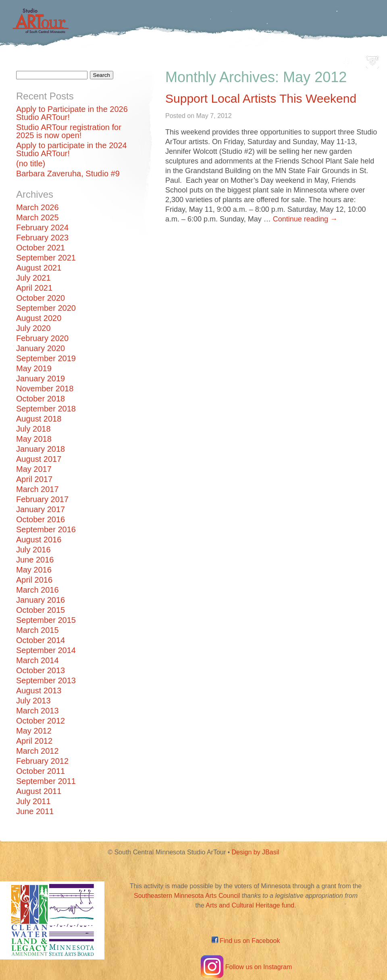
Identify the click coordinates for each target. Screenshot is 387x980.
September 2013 (46, 680)
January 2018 (41, 449)
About (312, 60)
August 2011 (39, 791)
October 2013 (41, 670)
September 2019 (46, 358)
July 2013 (33, 701)
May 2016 (34, 570)
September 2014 (46, 650)
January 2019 (41, 378)
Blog (276, 60)
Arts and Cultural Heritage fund (250, 905)
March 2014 (37, 660)
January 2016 (41, 600)
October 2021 (41, 248)
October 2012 (41, 721)
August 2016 (39, 540)
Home (59, 60)
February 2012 (42, 761)
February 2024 (42, 227)
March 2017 (37, 489)
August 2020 (39, 318)
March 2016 (37, 590)
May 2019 (34, 368)
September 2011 (46, 781)
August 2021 (39, 268)
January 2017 (41, 509)
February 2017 (42, 499)
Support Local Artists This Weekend (261, 98)
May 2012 (34, 731)
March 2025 (37, 217)
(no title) (31, 163)
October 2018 (41, 399)
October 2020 (41, 298)
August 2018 (39, 419)
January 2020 (41, 348)
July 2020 (33, 328)
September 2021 (46, 258)
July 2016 (33, 550)
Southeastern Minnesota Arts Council (187, 896)
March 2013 (37, 711)
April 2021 (34, 288)
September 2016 (46, 529)
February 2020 (42, 338)
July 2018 (33, 429)
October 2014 (41, 640)
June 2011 (35, 811)
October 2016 (41, 519)
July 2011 (33, 801)
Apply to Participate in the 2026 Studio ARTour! (72, 113)
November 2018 (45, 389)
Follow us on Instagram (246, 967)
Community (230, 60)
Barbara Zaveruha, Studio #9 (68, 174)
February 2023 (42, 238)
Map (184, 60)
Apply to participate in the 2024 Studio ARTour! (72, 149)
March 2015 (37, 630)
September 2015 (46, 620)
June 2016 (35, 560)
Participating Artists (123, 60)
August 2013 (39, 691)
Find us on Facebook (246, 941)
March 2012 (37, 751)
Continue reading (305, 219)
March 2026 (37, 207)
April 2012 (34, 741)
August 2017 (39, 459)
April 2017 (34, 479)
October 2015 (41, 610)
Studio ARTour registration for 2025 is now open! (69, 131)
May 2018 (34, 439)
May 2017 (34, 469)
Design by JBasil (256, 852)
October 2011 (41, 771)
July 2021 (33, 278)
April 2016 (34, 580)
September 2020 (46, 308)
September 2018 (46, 409)
